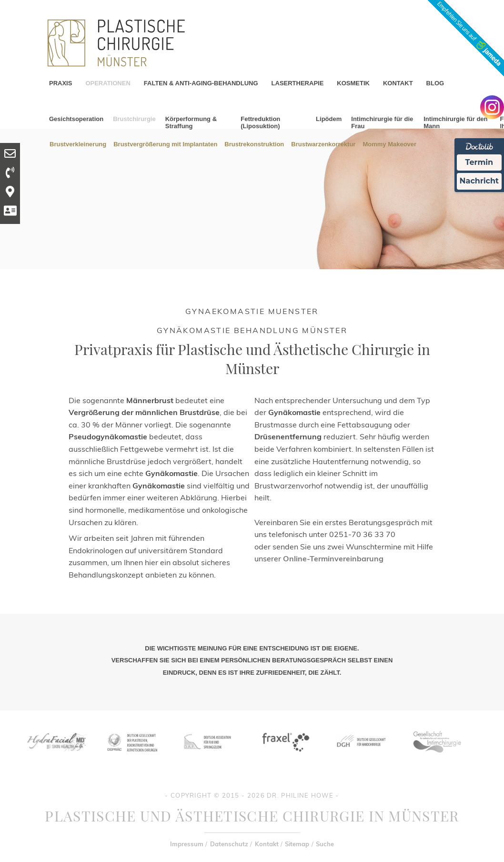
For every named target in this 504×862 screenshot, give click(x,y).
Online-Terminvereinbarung (333, 558)
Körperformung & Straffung (191, 122)
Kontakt (267, 844)
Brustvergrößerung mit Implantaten (165, 144)
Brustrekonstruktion (254, 144)
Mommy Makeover (389, 144)
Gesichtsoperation (76, 119)
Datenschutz (229, 844)
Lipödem (329, 119)
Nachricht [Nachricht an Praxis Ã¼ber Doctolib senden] (479, 181)
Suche (325, 844)
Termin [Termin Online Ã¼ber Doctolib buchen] (479, 162)
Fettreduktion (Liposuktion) (260, 122)
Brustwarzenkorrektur (323, 144)
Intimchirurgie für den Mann (455, 122)
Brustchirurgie (134, 119)
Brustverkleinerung (78, 144)
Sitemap (297, 844)
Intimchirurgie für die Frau (382, 122)
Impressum (187, 844)
